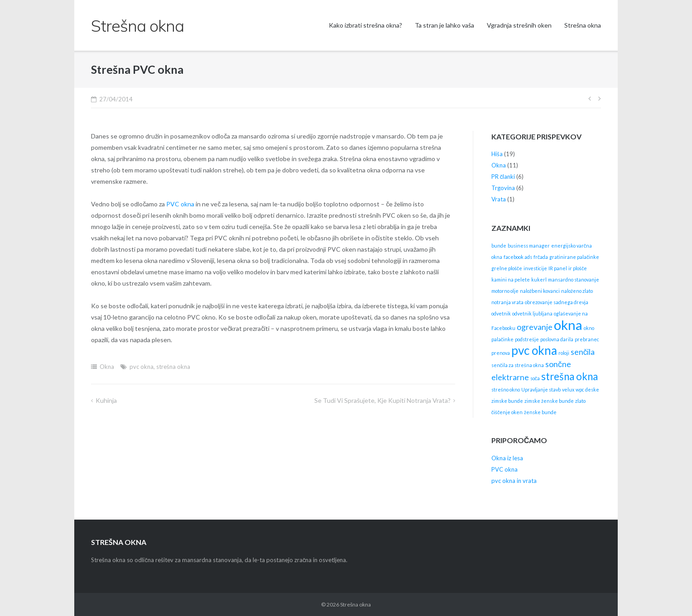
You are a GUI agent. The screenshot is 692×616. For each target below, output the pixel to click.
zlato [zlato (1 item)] (580, 401)
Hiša (497, 154)
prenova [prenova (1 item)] (501, 353)
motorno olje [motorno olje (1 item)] (505, 291)
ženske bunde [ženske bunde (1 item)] (540, 412)
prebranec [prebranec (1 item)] (587, 339)
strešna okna (173, 367)
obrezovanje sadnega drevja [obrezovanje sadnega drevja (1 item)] (557, 302)
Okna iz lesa (507, 458)
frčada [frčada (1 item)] (541, 257)
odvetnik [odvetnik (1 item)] (501, 313)
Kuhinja (106, 400)
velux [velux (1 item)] (568, 389)
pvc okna (142, 367)
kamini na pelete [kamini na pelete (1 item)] (511, 279)
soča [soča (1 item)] (535, 378)
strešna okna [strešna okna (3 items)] (569, 376)
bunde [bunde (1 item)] (499, 246)
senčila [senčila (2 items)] (583, 352)
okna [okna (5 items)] (568, 325)
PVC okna (180, 204)
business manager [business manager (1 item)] (529, 246)
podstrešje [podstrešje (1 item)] (527, 339)
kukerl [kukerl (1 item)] (539, 279)
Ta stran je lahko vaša (445, 25)
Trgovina (503, 188)
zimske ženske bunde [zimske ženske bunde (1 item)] (549, 401)
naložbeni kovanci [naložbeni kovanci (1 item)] (540, 291)
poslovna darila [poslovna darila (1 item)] (557, 339)
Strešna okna (583, 25)
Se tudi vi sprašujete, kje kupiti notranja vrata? (382, 400)
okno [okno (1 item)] (589, 328)
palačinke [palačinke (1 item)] (502, 339)
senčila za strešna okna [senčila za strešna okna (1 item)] (518, 365)
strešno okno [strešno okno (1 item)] (506, 389)
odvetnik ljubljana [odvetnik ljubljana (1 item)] (532, 313)
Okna (107, 367)
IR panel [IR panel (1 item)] (558, 268)
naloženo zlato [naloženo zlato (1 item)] (577, 291)
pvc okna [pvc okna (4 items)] (534, 350)
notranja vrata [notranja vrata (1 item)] (507, 302)
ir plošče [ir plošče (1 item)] (578, 268)
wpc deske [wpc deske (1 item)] (587, 389)
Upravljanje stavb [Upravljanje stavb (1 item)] (541, 389)
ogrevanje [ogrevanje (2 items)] (535, 327)
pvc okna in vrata (514, 481)
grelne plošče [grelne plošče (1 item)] (507, 268)
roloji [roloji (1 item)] (564, 353)
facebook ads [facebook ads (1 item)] (518, 257)
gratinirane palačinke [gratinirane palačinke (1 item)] (574, 257)
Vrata (499, 199)
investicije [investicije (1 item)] (535, 268)
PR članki (503, 177)
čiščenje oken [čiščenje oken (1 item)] (507, 412)
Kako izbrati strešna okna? (365, 25)
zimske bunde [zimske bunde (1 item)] (507, 401)
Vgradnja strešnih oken (519, 25)
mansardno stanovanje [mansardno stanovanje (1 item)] (574, 279)
